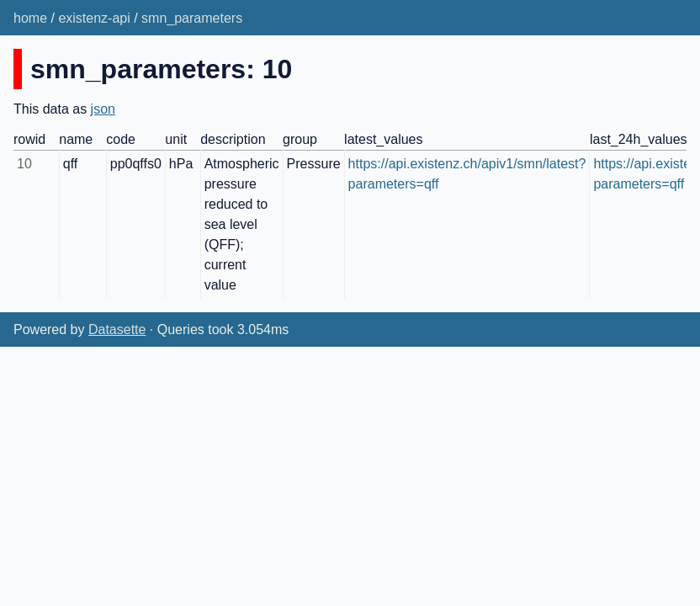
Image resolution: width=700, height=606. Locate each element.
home (30, 18)
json (103, 109)
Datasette (117, 330)
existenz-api (94, 18)
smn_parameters (192, 18)
